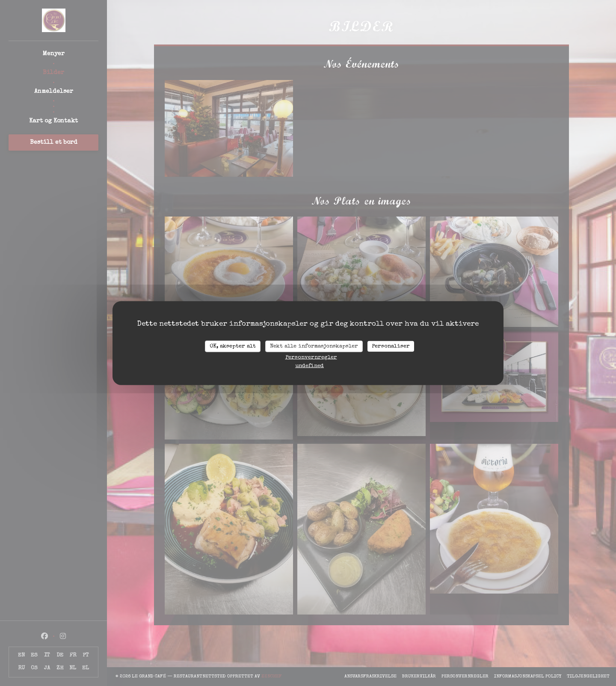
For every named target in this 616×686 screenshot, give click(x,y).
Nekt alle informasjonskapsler (314, 346)
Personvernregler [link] (311, 358)
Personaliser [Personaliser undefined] (391, 346)
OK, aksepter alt (233, 346)
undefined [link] (309, 366)
